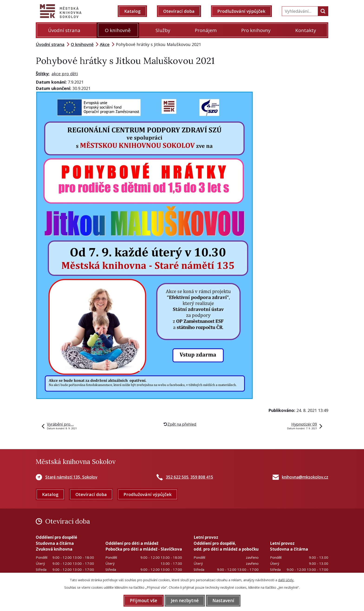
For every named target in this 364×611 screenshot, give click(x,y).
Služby (163, 30)
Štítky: (43, 74)
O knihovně (118, 30)
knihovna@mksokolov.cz (305, 477)
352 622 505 (177, 477)
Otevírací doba (180, 11)
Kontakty (306, 30)
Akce (105, 44)
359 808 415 (202, 477)
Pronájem (206, 30)
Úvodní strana (64, 30)
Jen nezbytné (185, 601)
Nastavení (224, 601)
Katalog (133, 11)
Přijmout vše (143, 601)
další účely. (286, 580)
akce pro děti (65, 74)
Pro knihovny (256, 30)
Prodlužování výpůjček (242, 11)
